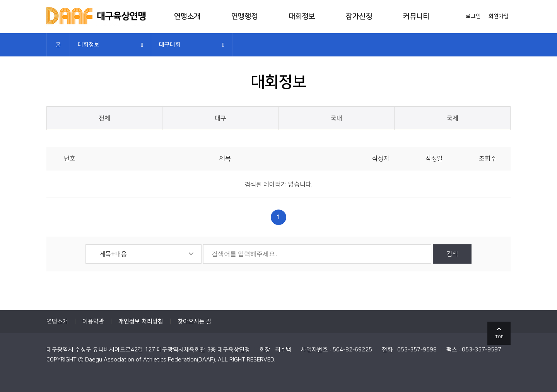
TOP (499, 337)
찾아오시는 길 (195, 321)
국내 (337, 118)
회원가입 (499, 16)
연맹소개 (187, 16)
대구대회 (170, 45)
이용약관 (93, 321)
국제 (453, 118)
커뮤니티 (416, 16)
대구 (220, 118)
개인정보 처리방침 (141, 321)
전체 (104, 118)
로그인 (473, 16)
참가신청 (359, 16)
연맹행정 (244, 16)
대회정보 (302, 16)
